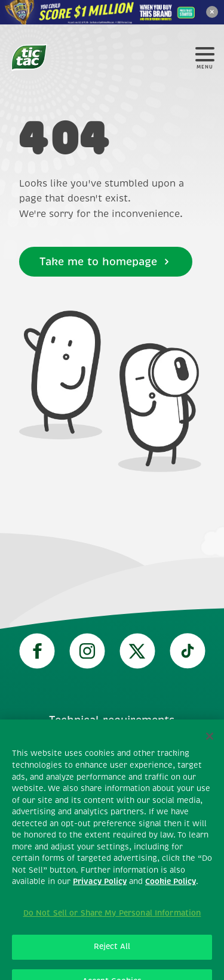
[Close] (210, 747)
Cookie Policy (171, 892)
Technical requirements (112, 720)
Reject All (112, 957)
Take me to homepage (105, 262)
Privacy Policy (100, 892)
